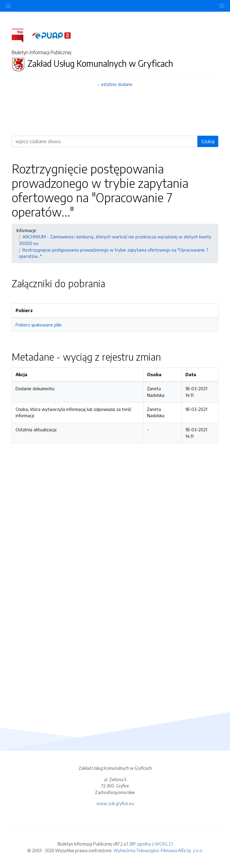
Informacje (26, 230)
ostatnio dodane (117, 84)
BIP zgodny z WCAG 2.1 (151, 844)
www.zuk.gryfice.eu (115, 803)
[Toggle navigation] (222, 6)
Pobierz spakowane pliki (38, 325)
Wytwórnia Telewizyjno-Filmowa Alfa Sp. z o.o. (158, 850)
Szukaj (208, 141)
